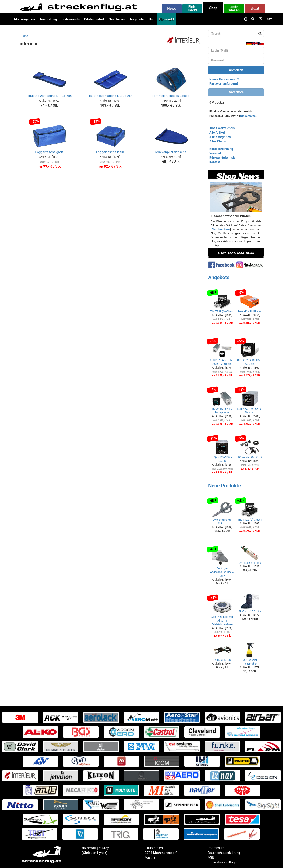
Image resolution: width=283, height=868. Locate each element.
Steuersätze (248, 116)
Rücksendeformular (223, 158)
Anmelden (236, 70)
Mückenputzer (25, 19)
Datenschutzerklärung (224, 853)
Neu (151, 19)
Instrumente (71, 19)
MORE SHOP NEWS (241, 253)
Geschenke (117, 19)
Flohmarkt (167, 19)
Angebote (137, 19)
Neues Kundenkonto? (224, 79)
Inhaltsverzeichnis (222, 128)
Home (24, 36)
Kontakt (215, 162)
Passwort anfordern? (224, 84)
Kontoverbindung (221, 149)
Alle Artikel (217, 132)
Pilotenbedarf (94, 19)
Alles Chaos (218, 141)
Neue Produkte (225, 486)
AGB (211, 857)
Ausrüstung (48, 19)
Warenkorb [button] (236, 92)
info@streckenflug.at (223, 862)
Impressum (216, 848)
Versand (215, 153)
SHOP (222, 253)
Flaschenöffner (221, 229)
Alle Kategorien (220, 137)
